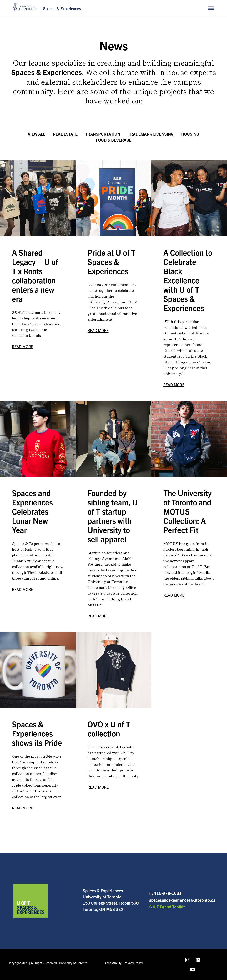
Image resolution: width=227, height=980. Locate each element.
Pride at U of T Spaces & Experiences (112, 262)
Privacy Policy (133, 963)
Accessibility (113, 963)
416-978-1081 (168, 893)
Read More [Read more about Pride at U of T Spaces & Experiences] (98, 330)
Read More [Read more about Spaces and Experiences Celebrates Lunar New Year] (22, 589)
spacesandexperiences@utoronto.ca (182, 900)
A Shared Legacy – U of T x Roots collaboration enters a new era (35, 275)
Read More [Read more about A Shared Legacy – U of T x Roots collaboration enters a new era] (22, 347)
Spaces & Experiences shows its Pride (37, 733)
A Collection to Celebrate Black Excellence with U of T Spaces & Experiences (188, 280)
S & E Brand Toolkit (167, 907)
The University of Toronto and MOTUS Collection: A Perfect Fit (187, 511)
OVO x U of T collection (109, 729)
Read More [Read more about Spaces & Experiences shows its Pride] (22, 808)
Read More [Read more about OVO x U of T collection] (98, 787)
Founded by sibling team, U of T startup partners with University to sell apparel (113, 516)
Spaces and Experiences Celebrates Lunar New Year (32, 511)
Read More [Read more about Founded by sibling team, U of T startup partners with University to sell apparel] (98, 616)
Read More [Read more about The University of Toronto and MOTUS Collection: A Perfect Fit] (174, 595)
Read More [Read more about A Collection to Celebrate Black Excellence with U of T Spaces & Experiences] (174, 385)
